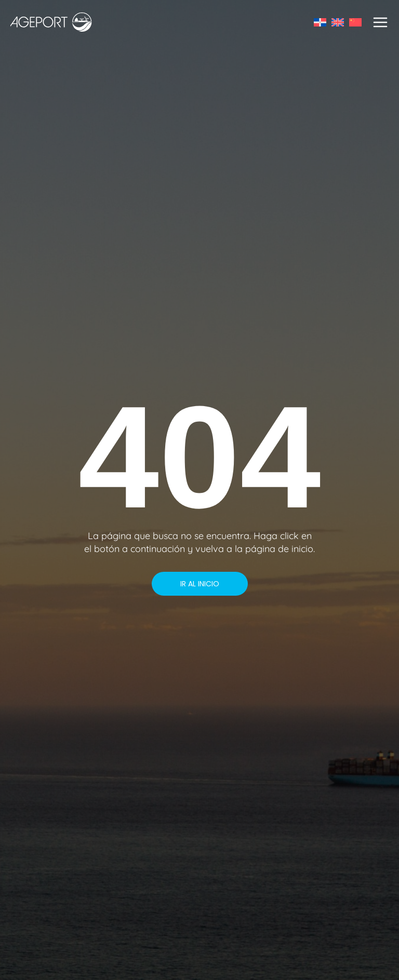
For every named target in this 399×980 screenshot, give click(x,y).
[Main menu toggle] (380, 22)
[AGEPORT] (51, 22)
